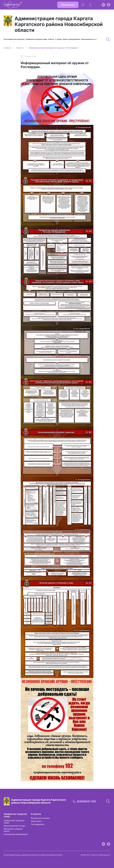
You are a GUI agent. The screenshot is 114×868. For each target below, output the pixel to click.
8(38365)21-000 (87, 801)
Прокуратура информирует (16, 834)
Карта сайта (36, 821)
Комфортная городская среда (36, 39)
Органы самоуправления (72, 39)
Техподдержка (38, 824)
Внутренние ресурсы (40, 818)
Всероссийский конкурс (15, 826)
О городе (58, 39)
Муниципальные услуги (90, 39)
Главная (7, 48)
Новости (51, 39)
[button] (90, 5)
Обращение (68, 5)
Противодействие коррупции (14, 39)
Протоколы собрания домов (13, 830)
